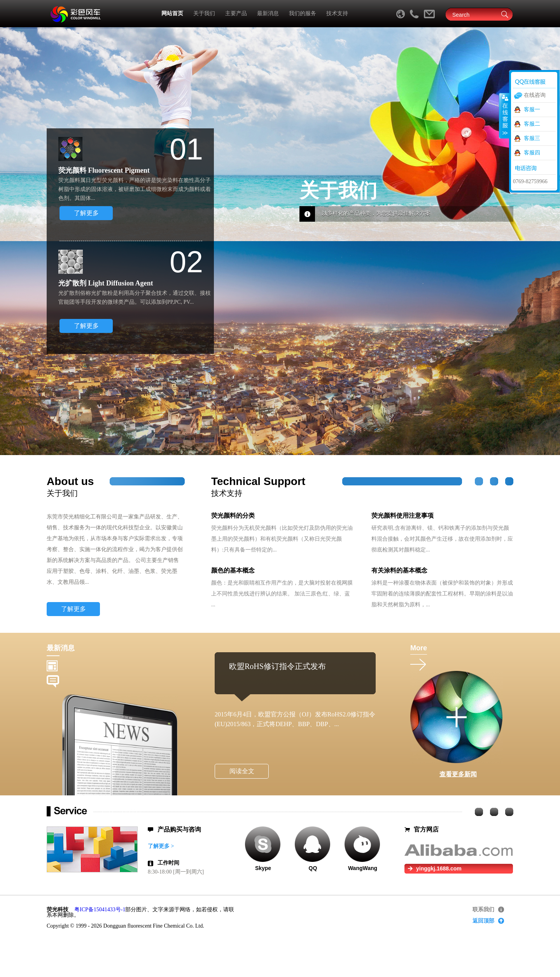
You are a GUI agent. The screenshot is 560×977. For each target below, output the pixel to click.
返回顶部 (483, 921)
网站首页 (172, 13)
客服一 (532, 109)
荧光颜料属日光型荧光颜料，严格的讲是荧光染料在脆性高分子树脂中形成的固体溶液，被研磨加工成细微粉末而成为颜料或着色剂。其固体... (135, 189)
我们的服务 (303, 13)
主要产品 (236, 13)
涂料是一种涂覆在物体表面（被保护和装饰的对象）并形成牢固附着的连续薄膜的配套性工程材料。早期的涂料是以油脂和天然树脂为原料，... (442, 594)
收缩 (504, 116)
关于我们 (204, 13)
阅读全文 (242, 771)
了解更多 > (161, 846)
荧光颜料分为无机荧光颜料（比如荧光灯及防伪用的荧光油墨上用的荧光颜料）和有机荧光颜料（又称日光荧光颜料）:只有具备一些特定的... (282, 539)
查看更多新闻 (458, 774)
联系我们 (483, 910)
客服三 (532, 138)
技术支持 (337, 13)
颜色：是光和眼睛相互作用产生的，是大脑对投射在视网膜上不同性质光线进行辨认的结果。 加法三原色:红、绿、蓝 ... (282, 594)
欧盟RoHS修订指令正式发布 (277, 666)
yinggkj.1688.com (439, 868)
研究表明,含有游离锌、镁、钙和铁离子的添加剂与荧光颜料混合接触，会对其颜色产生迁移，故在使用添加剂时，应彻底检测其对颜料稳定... (442, 539)
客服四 (532, 153)
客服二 (532, 124)
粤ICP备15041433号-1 (100, 910)
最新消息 (268, 13)
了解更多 (86, 213)
